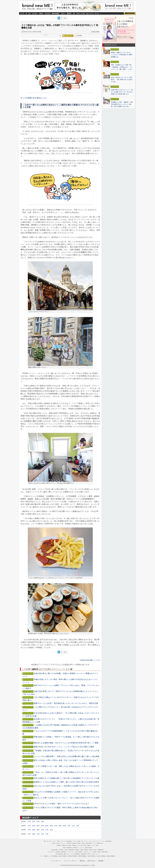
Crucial (66, 850)
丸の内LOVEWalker (101, 856)
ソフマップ (81, 848)
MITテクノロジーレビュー (94, 854)
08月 (60, 826)
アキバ (78, 14)
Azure (85, 845)
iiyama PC (75, 843)
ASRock (61, 850)
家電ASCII (63, 852)
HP (102, 843)
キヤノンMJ (80, 845)
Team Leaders (79, 852)
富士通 (54, 843)
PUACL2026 (105, 852)
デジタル (47, 14)
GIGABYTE (69, 848)
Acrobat (74, 845)
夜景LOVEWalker (82, 856)
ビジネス (35, 14)
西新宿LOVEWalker (73, 856)
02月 (34, 821)
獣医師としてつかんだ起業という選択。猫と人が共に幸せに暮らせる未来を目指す (67, 782)
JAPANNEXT (101, 850)
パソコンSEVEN (97, 843)
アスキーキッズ (51, 852)
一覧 (60, 36)
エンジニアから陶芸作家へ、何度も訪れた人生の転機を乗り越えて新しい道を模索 (67, 756)
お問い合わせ (91, 861)
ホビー (63, 14)
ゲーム (97, 14)
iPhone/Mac (56, 14)
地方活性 (95, 852)
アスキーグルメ (71, 852)
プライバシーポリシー (70, 861)
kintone (69, 845)
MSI (64, 848)
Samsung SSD (55, 850)
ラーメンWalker (44, 856)
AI (26, 14)
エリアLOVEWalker (53, 856)
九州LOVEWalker (91, 856)
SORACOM (71, 850)
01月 (29, 821)
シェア (45, 35)
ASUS (95, 850)
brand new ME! (37, 6)
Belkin (89, 845)
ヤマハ (93, 845)
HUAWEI (59, 845)
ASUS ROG (89, 843)
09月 (64, 826)
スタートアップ (90, 14)
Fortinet (91, 850)
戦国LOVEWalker (111, 856)
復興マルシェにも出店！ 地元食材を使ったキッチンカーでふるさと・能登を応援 (66, 703)
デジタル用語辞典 (75, 854)
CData (82, 850)
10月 (69, 826)
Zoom (97, 845)
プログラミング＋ (87, 852)
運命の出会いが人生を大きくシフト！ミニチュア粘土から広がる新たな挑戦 (64, 747)
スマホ (83, 14)
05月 (47, 826)
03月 (38, 821)
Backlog (86, 850)
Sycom (83, 843)
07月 (56, 826)
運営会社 (82, 861)
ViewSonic (75, 848)
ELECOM (69, 843)
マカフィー (63, 843)
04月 (42, 821)
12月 (78, 826)
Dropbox (77, 850)
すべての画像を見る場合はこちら (34, 98)
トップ (22, 14)
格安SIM (58, 852)
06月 (51, 826)
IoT (30, 14)
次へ (65, 18)
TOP (45, 841)
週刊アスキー (67, 854)
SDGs (99, 852)
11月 (73, 826)
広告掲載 (101, 861)
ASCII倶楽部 (130, 13)
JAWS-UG (64, 845)
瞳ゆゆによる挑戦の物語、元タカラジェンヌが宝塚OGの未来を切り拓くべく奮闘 (66, 743)
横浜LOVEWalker (63, 856)
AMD (79, 843)
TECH (41, 14)
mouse (58, 843)
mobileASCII (84, 854)
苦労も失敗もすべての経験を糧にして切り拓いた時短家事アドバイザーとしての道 (67, 778)
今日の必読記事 (59, 854)
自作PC (69, 14)
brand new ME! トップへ (90, 660)
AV (74, 14)
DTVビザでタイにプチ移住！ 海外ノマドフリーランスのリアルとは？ (61, 804)
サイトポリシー (57, 861)
